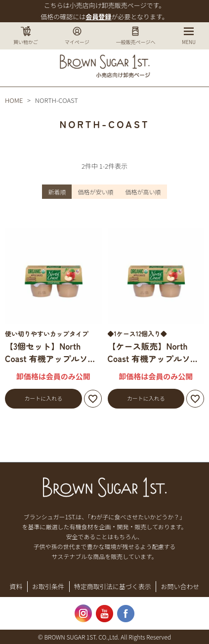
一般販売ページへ (136, 36)
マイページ (77, 36)
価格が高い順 (143, 192)
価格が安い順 (95, 192)
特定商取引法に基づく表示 (113, 586)
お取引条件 (48, 586)
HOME (14, 100)
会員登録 (98, 17)
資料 (16, 586)
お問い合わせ (180, 586)
